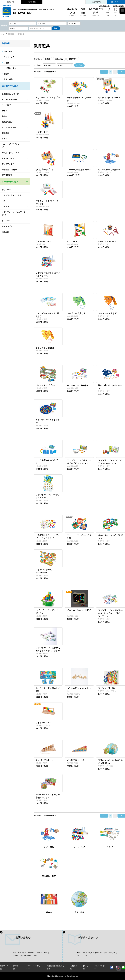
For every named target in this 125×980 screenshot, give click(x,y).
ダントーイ (6, 221)
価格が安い (59, 59)
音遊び (4, 111)
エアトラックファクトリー (12, 195)
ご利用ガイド (104, 6)
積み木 (6, 74)
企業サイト (11, 2)
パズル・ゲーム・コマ (11, 153)
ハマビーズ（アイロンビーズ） (12, 146)
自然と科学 (8, 79)
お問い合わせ (118, 6)
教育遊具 (5, 133)
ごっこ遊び (6, 105)
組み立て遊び (7, 122)
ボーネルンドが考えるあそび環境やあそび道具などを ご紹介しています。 (96, 954)
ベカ (4, 201)
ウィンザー (6, 190)
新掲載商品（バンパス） (11, 94)
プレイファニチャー (10, 164)
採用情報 (16, 967)
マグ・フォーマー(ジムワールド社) (14, 214)
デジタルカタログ (88, 938)
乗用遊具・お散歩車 (10, 170)
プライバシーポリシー (33, 967)
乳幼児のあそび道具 (10, 100)
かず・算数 (8, 52)
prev (104, 72)
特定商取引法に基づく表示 (55, 967)
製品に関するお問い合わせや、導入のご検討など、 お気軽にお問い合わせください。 (33, 954)
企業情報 (3, 967)
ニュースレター (99, 967)
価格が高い (73, 59)
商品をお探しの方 (72, 13)
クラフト (5, 139)
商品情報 (11, 34)
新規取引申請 (97, 2)
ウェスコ (5, 206)
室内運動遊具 (7, 175)
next (121, 72)
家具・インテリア (9, 158)
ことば (6, 63)
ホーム (2, 34)
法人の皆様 (32, 2)
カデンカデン (7, 226)
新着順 (47, 59)
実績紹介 (83, 13)
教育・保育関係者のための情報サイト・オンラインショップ (33, 12)
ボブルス (5, 232)
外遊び (4, 116)
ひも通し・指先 (10, 68)
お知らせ (86, 967)
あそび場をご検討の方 (96, 13)
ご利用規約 (74, 967)
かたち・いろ (9, 57)
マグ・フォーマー (9, 127)
